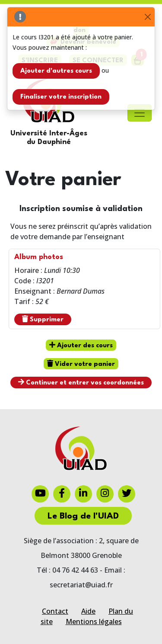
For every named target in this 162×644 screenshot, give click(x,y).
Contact (55, 611)
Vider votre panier (81, 364)
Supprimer (43, 319)
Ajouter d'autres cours (56, 71)
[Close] (148, 17)
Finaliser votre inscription (61, 97)
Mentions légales (94, 622)
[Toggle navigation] (140, 113)
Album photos (39, 257)
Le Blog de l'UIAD (83, 516)
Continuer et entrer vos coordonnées (81, 382)
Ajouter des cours (81, 345)
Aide (88, 611)
